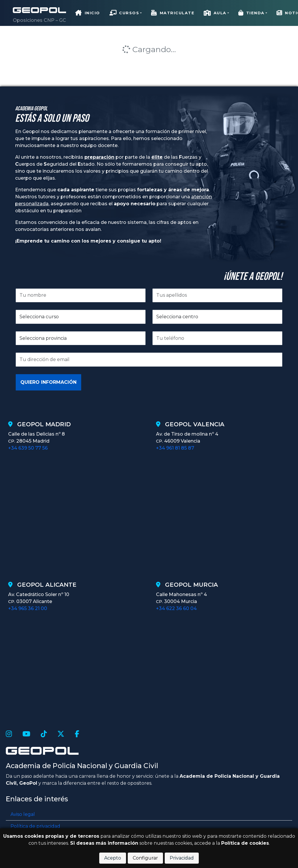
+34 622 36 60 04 (176, 608)
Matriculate (173, 13)
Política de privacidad (35, 826)
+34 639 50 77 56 (28, 448)
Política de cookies (245, 843)
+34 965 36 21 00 (28, 608)
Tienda (251, 13)
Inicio (88, 13)
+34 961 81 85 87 (175, 448)
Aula (215, 13)
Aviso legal (23, 814)
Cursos (124, 13)
